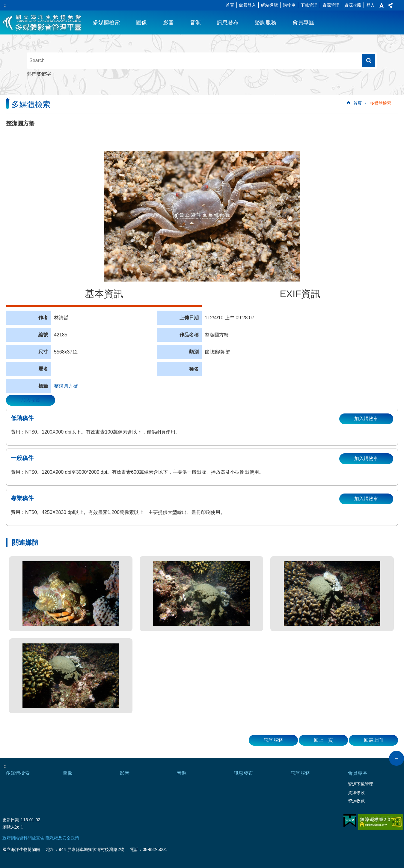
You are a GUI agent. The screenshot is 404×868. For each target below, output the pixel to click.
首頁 (230, 5)
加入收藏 (31, 400)
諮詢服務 (266, 22)
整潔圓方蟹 (66, 386)
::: (4, 5)
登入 (370, 5)
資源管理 (331, 5)
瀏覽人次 (11, 827)
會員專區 (303, 22)
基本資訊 (104, 294)
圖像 (141, 22)
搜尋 (369, 61)
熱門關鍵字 (39, 74)
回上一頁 (323, 740)
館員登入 (248, 5)
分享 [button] (391, 5)
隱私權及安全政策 (62, 838)
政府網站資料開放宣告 (23, 838)
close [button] (397, 758)
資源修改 (356, 792)
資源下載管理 (361, 784)
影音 (168, 22)
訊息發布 (228, 22)
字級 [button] (382, 5)
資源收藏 (353, 5)
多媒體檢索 (106, 22)
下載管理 (309, 5)
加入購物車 (366, 419)
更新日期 (11, 820)
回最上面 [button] (373, 740)
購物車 (289, 5)
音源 (195, 22)
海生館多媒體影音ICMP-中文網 (42, 22)
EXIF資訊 (300, 294)
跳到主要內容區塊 (3, 3)
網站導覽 (269, 5)
